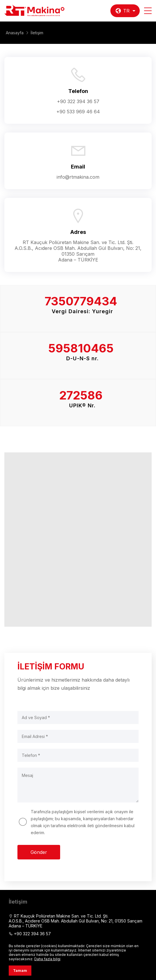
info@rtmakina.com (78, 177)
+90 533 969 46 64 (78, 112)
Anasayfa (15, 33)
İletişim (37, 33)
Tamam (20, 971)
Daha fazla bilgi (47, 959)
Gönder (39, 852)
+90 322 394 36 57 (78, 101)
